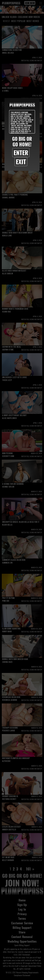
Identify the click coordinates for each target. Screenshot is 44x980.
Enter (21, 152)
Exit (21, 161)
